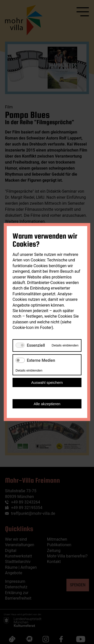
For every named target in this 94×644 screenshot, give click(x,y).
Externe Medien (41, 360)
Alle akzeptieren (47, 404)
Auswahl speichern (47, 382)
